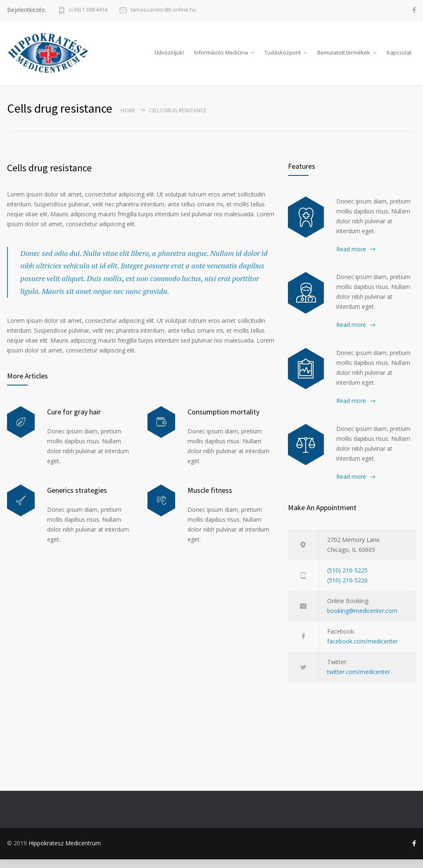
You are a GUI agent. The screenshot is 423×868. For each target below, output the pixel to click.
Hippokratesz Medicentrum (65, 851)
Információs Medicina (221, 57)
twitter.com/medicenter (359, 680)
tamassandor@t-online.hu (163, 10)
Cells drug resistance (49, 176)
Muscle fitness (210, 499)
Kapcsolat (399, 57)
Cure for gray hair (74, 420)
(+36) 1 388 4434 (88, 10)
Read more (351, 257)
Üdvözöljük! (169, 57)
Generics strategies (77, 499)
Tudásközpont (283, 57)
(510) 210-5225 (347, 578)
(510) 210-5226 (347, 588)
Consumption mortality (223, 420)
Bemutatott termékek (344, 57)
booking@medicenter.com (362, 619)
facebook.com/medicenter (362, 649)
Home (128, 119)
